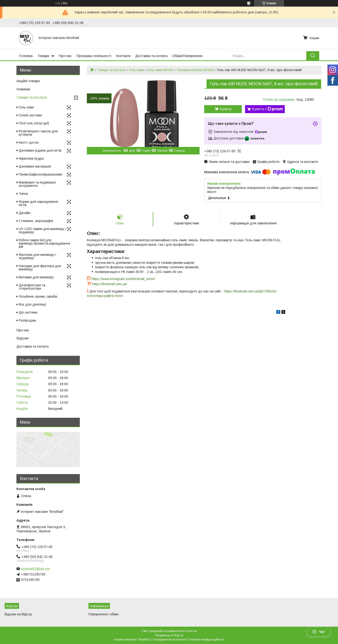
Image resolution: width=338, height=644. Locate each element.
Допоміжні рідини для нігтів (40, 150)
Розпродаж (27, 320)
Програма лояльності (94, 56)
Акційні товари (28, 81)
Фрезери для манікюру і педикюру (37, 256)
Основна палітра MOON (195, 70)
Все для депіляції (33, 304)
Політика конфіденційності (206, 640)
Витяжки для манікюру (36, 277)
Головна (26, 56)
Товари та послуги (111, 70)
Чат (319, 632)
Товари (43, 56)
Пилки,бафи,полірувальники (40, 174)
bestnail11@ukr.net (35, 569)
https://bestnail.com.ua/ (110, 284)
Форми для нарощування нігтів (38, 203)
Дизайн (25, 213)
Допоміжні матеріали (35, 166)
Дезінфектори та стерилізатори (32, 287)
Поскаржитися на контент (170, 640)
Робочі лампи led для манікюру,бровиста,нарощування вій (44, 243)
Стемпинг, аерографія (36, 221)
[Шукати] (313, 56)
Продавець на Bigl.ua (169, 635)
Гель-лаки (136, 70)
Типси (23, 194)
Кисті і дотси (29, 142)
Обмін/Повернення (187, 56)
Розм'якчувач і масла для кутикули (38, 133)
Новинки (23, 89)
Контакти (123, 56)
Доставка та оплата (151, 56)
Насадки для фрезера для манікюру (40, 268)
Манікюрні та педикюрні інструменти (37, 184)
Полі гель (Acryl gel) (34, 123)
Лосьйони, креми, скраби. (38, 296)
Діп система (28, 312)
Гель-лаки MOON (160, 70)
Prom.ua (191, 631)
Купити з (267, 109)
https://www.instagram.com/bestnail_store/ (123, 279)
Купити (225, 109)
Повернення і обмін (104, 614)
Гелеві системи (30, 115)
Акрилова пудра (31, 158)
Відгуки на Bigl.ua (18, 614)
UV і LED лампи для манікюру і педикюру (42, 230)
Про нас (65, 56)
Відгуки (22, 338)
